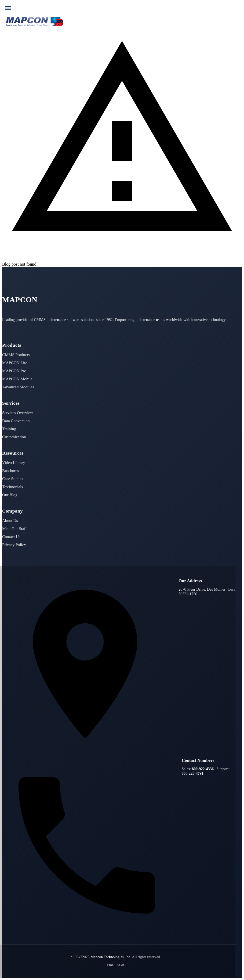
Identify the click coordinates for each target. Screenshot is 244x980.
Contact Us (11, 537)
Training (9, 429)
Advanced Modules (18, 387)
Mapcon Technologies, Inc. (111, 957)
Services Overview (18, 413)
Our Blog (10, 495)
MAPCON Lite (15, 363)
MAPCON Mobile (17, 379)
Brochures (10, 471)
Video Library (14, 462)
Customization (14, 437)
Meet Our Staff (14, 529)
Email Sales (116, 965)
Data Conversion (16, 421)
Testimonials (12, 487)
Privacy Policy (14, 545)
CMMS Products (16, 355)
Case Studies (13, 479)
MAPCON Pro (14, 371)
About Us (10, 520)
